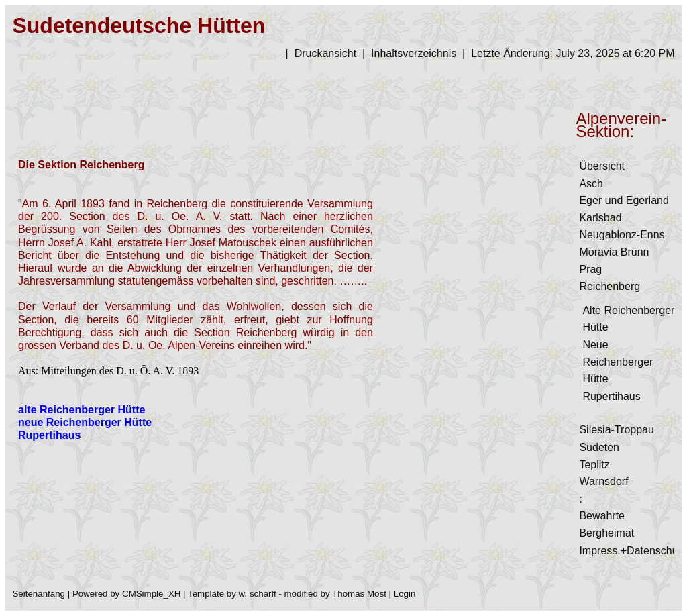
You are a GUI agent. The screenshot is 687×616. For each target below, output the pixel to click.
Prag (590, 269)
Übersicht (602, 166)
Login (405, 594)
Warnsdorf (603, 481)
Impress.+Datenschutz (633, 551)
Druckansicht (325, 53)
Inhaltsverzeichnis (414, 53)
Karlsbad (600, 218)
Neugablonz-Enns (622, 235)
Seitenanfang (39, 594)
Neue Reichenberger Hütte (618, 362)
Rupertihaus (611, 396)
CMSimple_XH (151, 594)
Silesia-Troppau (616, 430)
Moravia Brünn (614, 252)
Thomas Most (359, 594)
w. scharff (258, 594)
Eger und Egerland (624, 200)
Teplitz (594, 465)
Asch (591, 184)
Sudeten (599, 447)
